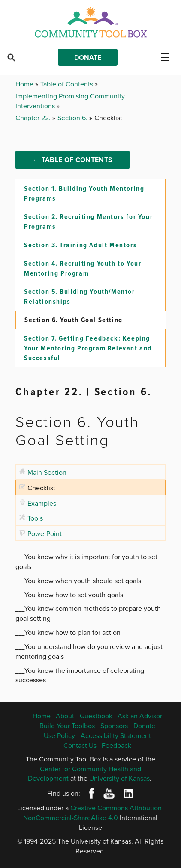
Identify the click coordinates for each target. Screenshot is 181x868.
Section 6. (73, 118)
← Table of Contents (72, 160)
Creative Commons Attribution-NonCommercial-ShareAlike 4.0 (94, 813)
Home (25, 84)
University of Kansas (119, 778)
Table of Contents (68, 84)
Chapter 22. (34, 118)
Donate (88, 58)
